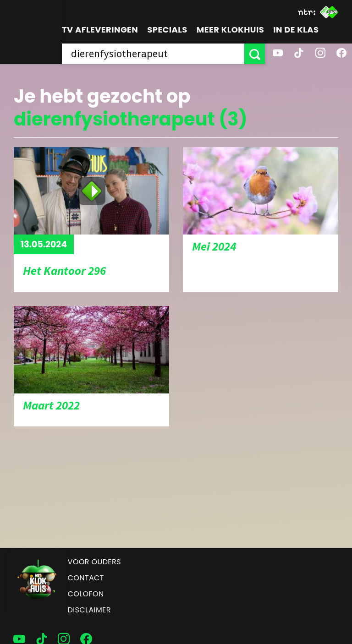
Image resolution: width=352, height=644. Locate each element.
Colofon (86, 594)
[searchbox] (153, 54)
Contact (86, 578)
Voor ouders (94, 562)
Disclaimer (89, 610)
